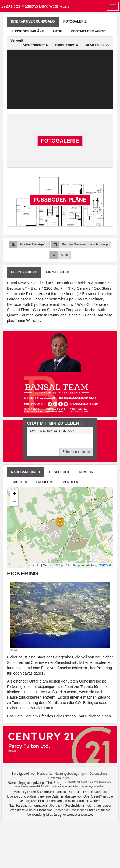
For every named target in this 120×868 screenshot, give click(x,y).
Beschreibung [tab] (24, 272)
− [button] (14, 502)
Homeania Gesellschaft (70, 810)
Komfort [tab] (87, 472)
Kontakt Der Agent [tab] (88, 31)
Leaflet (36, 565)
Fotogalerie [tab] (75, 21)
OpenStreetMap (69, 565)
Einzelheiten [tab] (57, 272)
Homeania (44, 774)
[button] (17, 617)
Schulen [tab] (19, 482)
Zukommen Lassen (76, 452)
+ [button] (14, 494)
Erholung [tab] (45, 482)
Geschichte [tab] (60, 472)
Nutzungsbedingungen (71, 774)
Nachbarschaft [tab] (26, 472)
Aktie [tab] (57, 31)
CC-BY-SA (105, 565)
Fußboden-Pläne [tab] (28, 31)
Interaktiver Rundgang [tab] (33, 21)
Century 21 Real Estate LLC (96, 782)
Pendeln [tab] (71, 482)
